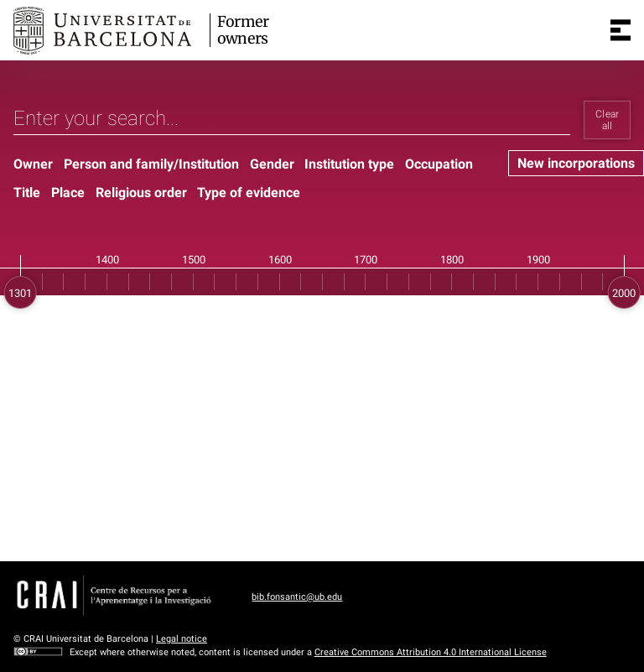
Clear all (608, 120)
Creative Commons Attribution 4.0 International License (431, 652)
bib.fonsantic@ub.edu (297, 597)
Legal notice (182, 639)
